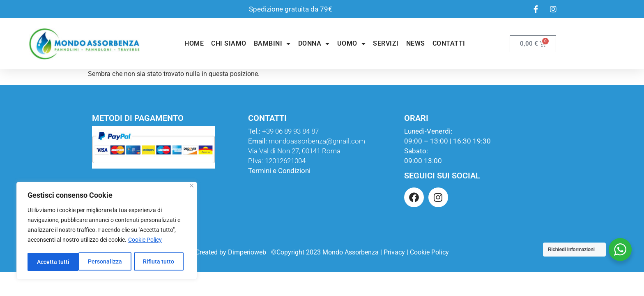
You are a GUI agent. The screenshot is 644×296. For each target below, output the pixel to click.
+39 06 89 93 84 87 (290, 131)
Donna (314, 44)
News (416, 43)
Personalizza (54, 262)
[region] (107, 231)
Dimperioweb (247, 252)
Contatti (449, 43)
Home (194, 43)
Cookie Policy (145, 241)
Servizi (386, 43)
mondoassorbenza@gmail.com (317, 141)
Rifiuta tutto (108, 262)
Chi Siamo (229, 43)
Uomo (352, 44)
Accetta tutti (161, 262)
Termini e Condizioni (279, 171)
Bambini (272, 44)
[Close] (192, 187)
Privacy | (396, 252)
